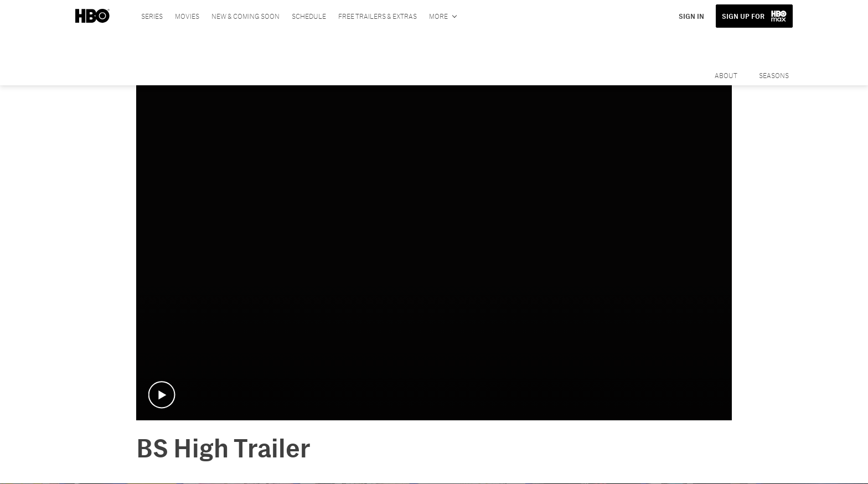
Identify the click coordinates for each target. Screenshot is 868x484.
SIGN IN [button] (691, 16)
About (726, 75)
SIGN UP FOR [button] (743, 16)
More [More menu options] (438, 16)
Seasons (774, 75)
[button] (162, 395)
